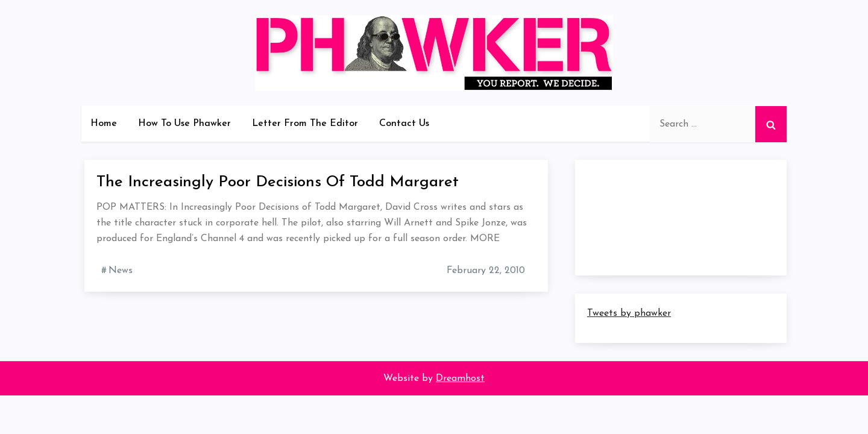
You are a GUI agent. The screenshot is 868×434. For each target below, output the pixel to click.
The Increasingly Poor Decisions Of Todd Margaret (278, 182)
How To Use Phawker (184, 124)
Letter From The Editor (305, 124)
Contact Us (404, 124)
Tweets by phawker (629, 313)
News (121, 271)
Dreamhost (460, 379)
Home (104, 124)
